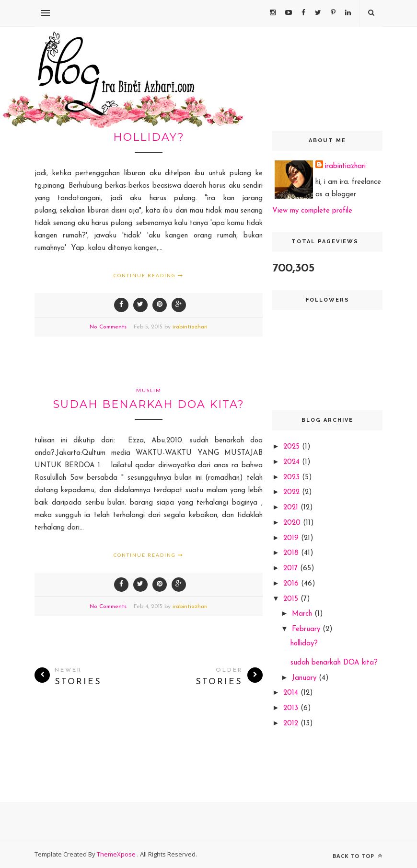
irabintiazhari (190, 327)
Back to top (358, 856)
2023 (293, 478)
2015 (292, 599)
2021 (292, 508)
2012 (292, 724)
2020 (293, 523)
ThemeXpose (117, 854)
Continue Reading (149, 275)
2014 (292, 693)
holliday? (149, 137)
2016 (292, 584)
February (307, 629)
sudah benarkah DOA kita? (149, 404)
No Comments (108, 327)
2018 (292, 553)
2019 (292, 538)
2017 (292, 569)
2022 (293, 492)
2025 (293, 447)
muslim (149, 390)
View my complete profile (312, 211)
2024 (293, 462)
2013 (292, 708)
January (305, 678)
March (303, 614)
